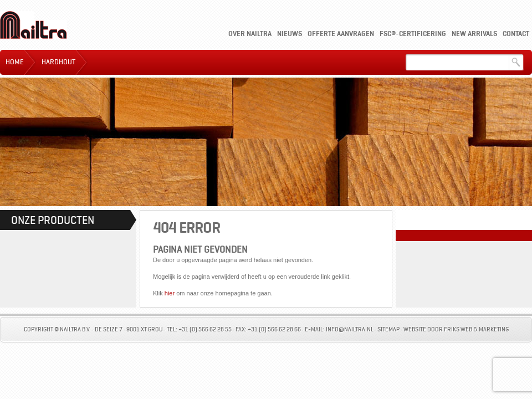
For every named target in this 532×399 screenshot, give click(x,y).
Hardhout (58, 62)
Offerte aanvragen (341, 34)
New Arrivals (474, 34)
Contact (516, 34)
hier (170, 293)
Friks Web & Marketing (476, 329)
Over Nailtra (250, 34)
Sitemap (388, 329)
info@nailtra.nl (350, 329)
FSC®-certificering (413, 34)
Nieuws (290, 34)
